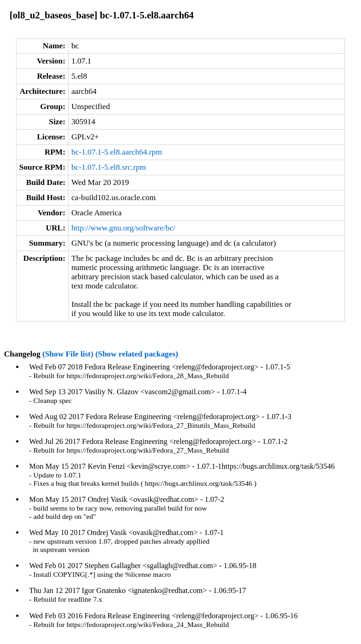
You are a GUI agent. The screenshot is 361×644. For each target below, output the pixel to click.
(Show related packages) (137, 354)
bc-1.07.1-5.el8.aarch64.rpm (117, 152)
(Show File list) (68, 354)
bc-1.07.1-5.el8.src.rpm (109, 167)
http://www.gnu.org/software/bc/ (123, 228)
